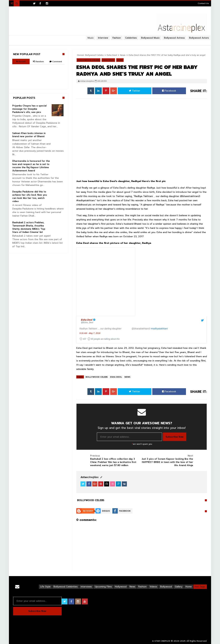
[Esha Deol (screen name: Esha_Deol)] (89, 321)
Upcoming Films (103, 587)
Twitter (135, 91)
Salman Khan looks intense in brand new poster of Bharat (29, 135)
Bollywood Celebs (97, 377)
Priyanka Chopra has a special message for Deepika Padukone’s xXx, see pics (29, 109)
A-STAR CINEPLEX (161, 641)
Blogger (88, 511)
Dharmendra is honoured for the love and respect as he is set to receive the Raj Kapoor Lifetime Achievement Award (31, 166)
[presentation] (106, 282)
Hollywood (121, 587)
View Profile (88, 477)
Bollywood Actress (174, 38)
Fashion (142, 587)
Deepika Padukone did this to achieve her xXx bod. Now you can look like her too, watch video (30, 196)
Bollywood (166, 587)
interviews (86, 587)
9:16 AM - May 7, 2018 (90, 333)
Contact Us (203, 3)
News (127, 377)
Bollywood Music (150, 38)
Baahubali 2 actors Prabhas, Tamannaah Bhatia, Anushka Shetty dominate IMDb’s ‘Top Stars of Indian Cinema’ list (29, 227)
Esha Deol (116, 377)
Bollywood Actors (199, 38)
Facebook (169, 91)
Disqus (106, 511)
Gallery (179, 587)
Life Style (45, 587)
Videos (153, 587)
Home (189, 587)
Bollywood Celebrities (66, 587)
